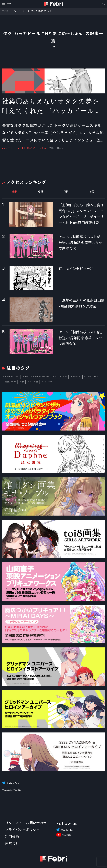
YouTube (67, 835)
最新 (15, 192)
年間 (92, 192)
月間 (66, 192)
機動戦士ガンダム (11, 382)
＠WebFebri (67, 830)
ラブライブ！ (48, 382)
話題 (23, 382)
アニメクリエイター (61, 377)
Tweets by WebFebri (13, 790)
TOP (5, 11)
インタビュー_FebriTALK (41, 377)
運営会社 (12, 844)
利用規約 (12, 837)
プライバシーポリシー (22, 830)
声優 (26, 377)
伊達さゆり (76, 377)
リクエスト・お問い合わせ (26, 823)
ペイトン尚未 (34, 382)
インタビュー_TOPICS (12, 377)
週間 (41, 192)
